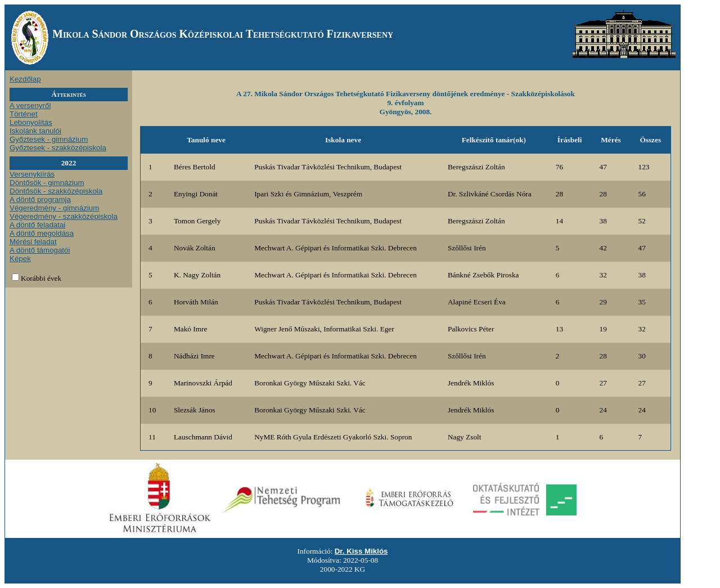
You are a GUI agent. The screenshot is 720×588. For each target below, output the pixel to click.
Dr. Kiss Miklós (361, 551)
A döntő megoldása (42, 233)
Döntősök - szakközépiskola (56, 191)
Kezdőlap (25, 79)
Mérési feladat (33, 242)
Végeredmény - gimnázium (54, 208)
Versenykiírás (32, 174)
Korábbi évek (41, 278)
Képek (20, 259)
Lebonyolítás (31, 122)
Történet (24, 114)
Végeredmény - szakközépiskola (64, 216)
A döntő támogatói (40, 250)
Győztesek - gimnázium (49, 139)
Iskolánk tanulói (35, 131)
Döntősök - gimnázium (47, 183)
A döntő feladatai (37, 225)
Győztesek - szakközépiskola (58, 148)
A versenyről (30, 106)
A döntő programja (40, 199)
